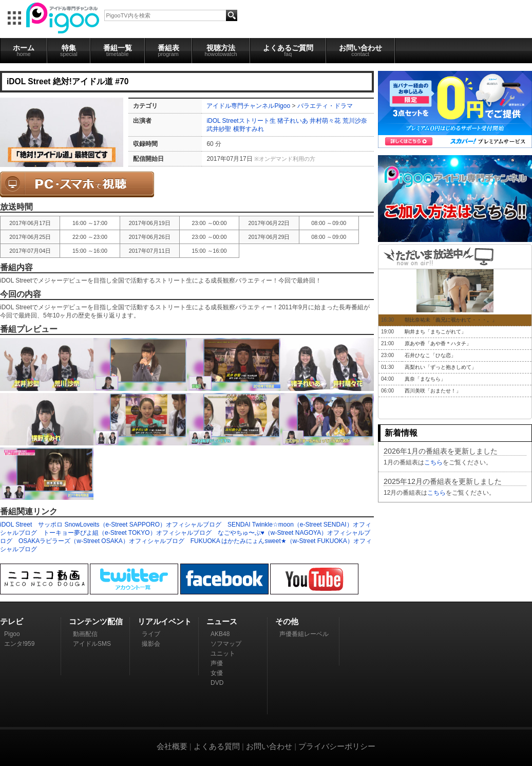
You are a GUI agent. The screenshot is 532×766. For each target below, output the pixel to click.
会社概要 (172, 746)
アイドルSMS (92, 644)
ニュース (222, 621)
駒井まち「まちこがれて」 (435, 332)
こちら (433, 462)
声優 (217, 663)
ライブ (151, 634)
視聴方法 (221, 50)
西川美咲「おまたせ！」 (433, 391)
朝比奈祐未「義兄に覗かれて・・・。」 (451, 320)
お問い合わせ (360, 50)
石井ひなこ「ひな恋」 (430, 355)
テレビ (12, 621)
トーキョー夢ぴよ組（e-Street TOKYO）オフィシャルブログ (127, 533)
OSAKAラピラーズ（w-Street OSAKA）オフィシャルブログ (101, 541)
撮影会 (151, 644)
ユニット (223, 653)
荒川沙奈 (355, 121)
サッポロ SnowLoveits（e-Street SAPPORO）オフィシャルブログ (130, 525)
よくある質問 (217, 746)
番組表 (168, 50)
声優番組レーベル (304, 634)
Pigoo (12, 634)
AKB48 (220, 634)
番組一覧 (118, 50)
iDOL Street (16, 525)
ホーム (24, 50)
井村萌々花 (325, 121)
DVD (217, 683)
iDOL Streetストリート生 (241, 121)
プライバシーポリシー (337, 746)
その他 (287, 621)
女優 (217, 673)
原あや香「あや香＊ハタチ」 (438, 343)
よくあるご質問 (288, 50)
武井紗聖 (219, 129)
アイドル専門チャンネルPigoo (248, 106)
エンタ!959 (19, 644)
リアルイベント (165, 621)
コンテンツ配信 (96, 621)
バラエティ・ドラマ (325, 106)
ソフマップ (226, 644)
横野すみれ (249, 129)
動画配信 (85, 634)
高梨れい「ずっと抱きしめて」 (441, 367)
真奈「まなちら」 (425, 379)
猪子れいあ (293, 121)
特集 (69, 50)
